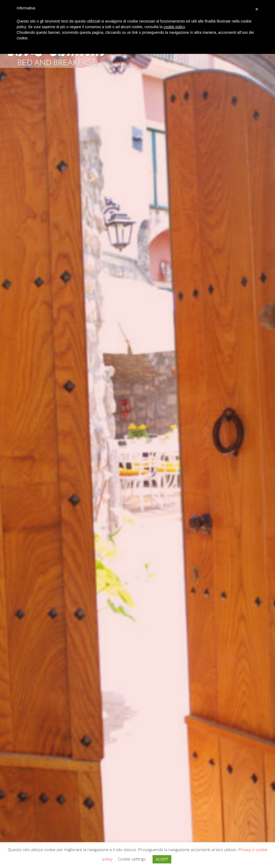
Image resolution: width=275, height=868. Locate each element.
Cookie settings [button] (132, 859)
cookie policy (174, 27)
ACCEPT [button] (162, 859)
